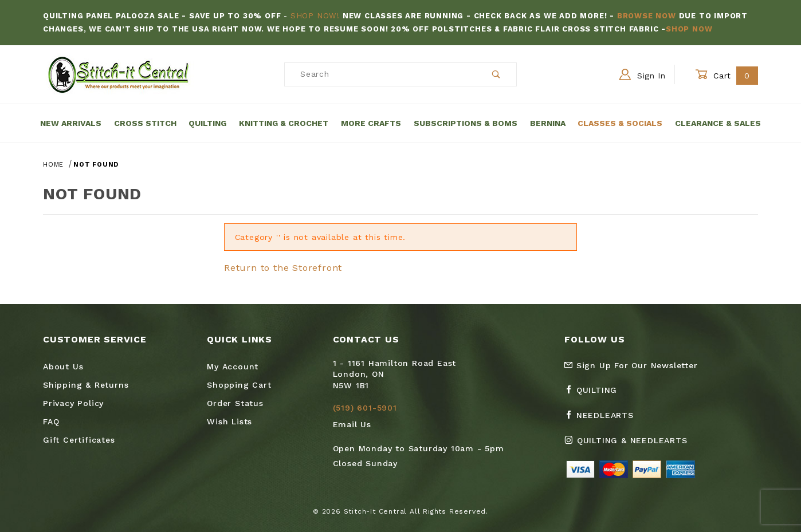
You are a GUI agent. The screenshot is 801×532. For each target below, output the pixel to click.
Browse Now (647, 16)
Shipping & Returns (86, 385)
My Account (233, 367)
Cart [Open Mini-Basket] (727, 75)
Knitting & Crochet (284, 123)
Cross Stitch (145, 123)
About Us (63, 367)
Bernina (548, 123)
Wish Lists (229, 421)
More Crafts (371, 123)
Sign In (643, 74)
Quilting (207, 123)
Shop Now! (315, 16)
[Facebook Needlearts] (604, 420)
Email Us (352, 424)
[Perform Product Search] (496, 74)
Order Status (235, 403)
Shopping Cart (239, 385)
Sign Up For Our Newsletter (631, 365)
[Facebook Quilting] (595, 395)
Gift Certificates (79, 440)
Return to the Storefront (283, 268)
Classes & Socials (620, 123)
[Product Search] (381, 74)
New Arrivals (71, 123)
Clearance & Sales (718, 123)
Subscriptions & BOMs (466, 123)
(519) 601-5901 (365, 408)
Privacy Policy (73, 403)
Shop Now (689, 29)
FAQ (51, 421)
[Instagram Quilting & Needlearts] (630, 445)
